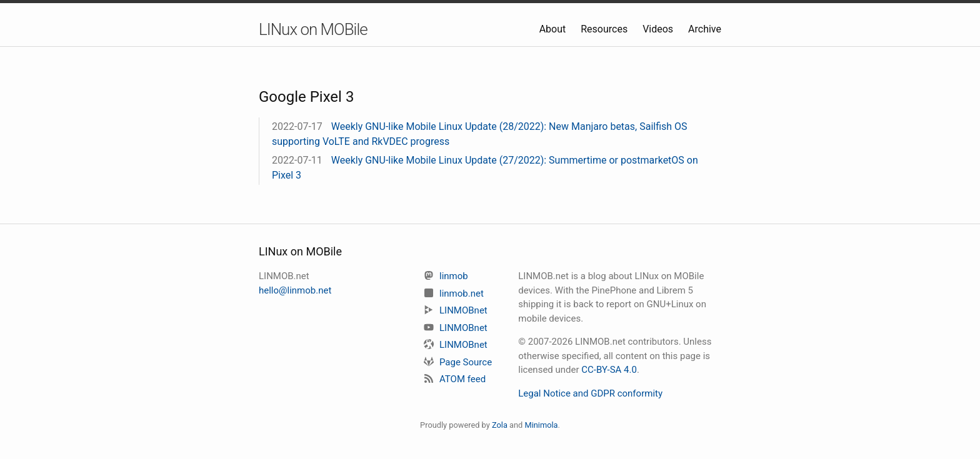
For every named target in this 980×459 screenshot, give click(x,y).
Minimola (541, 425)
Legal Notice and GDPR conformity (590, 393)
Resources (605, 29)
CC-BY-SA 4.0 (609, 370)
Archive (705, 29)
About (554, 29)
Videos (659, 29)
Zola (500, 425)
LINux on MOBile (313, 29)
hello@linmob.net (295, 290)
